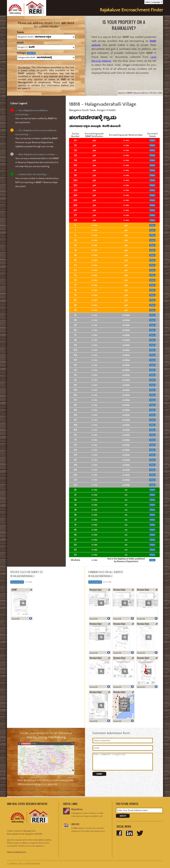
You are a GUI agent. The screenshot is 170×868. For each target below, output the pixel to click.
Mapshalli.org (77, 809)
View (152, 140)
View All (31, 53)
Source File (16, 619)
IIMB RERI (75, 824)
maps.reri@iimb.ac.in (17, 852)
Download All (17, 582)
